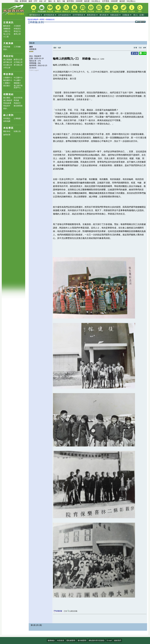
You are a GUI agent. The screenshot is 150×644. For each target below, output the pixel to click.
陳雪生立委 (18, 59)
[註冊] (142, 15)
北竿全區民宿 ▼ (65, 15)
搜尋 (140, 9)
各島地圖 (7, 121)
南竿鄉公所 (8, 62)
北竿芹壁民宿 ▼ (79, 15)
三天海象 (17, 47)
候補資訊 (17, 29)
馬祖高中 (7, 106)
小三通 (6, 37)
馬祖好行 (17, 103)
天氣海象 (8, 43)
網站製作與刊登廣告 (97, 640)
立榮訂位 (7, 31)
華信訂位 (17, 31)
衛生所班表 (18, 98)
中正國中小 (18, 78)
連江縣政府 (8, 100)
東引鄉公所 (18, 65)
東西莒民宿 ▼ (92, 15)
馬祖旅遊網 (42, 9)
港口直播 (83, 9)
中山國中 (17, 80)
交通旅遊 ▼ (127, 15)
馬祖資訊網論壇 (33, 19)
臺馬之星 (17, 34)
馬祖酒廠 (91, 9)
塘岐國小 (17, 83)
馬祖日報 (50, 9)
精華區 (42, 19)
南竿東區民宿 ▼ (36, 15)
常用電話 (7, 118)
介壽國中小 (8, 78)
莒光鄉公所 (8, 65)
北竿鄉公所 (18, 62)
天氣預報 (115, 9)
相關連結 (8, 94)
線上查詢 (8, 115)
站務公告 (17, 131)
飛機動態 (7, 29)
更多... (6, 49)
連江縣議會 (8, 59)
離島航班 (7, 26)
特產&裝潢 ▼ (115, 15)
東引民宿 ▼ (104, 15)
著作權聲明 (82, 640)
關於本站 (7, 131)
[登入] (136, 15)
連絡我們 (118, 640)
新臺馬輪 (74, 9)
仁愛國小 (7, 83)
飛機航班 (58, 9)
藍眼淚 (107, 9)
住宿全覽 (99, 9)
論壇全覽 (7, 135)
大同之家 (7, 68)
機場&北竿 (66, 9)
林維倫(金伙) (50, 19)
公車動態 (17, 118)
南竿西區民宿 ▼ (50, 15)
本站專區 (8, 128)
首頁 (34, 9)
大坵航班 (17, 26)
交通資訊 (8, 22)
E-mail (109, 640)
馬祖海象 (7, 47)
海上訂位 (7, 34)
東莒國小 (7, 86)
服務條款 (51, 640)
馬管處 (16, 100)
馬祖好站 (8, 56)
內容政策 (61, 640)
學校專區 (8, 74)
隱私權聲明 (71, 640)
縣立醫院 (7, 98)
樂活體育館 (18, 106)
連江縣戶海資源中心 (18, 87)
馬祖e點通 (7, 103)
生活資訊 (132, 9)
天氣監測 (124, 9)
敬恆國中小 (8, 80)
